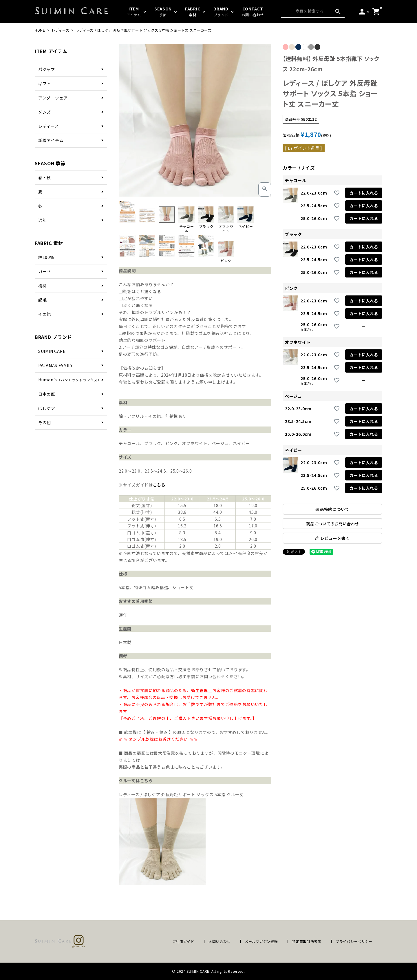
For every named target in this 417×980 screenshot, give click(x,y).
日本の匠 (47, 394)
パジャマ (47, 69)
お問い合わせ (220, 941)
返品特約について (332, 509)
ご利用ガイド (183, 941)
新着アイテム (51, 140)
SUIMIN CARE (52, 351)
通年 (42, 220)
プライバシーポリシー (354, 941)
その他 (45, 314)
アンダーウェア (53, 98)
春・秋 (45, 177)
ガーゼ (45, 271)
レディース (61, 30)
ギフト (45, 84)
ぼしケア (47, 408)
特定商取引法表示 (307, 941)
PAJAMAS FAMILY (55, 365)
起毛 (42, 300)
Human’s (70, 380)
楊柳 (42, 286)
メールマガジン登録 (261, 941)
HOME (40, 30)
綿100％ (46, 257)
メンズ (45, 112)
